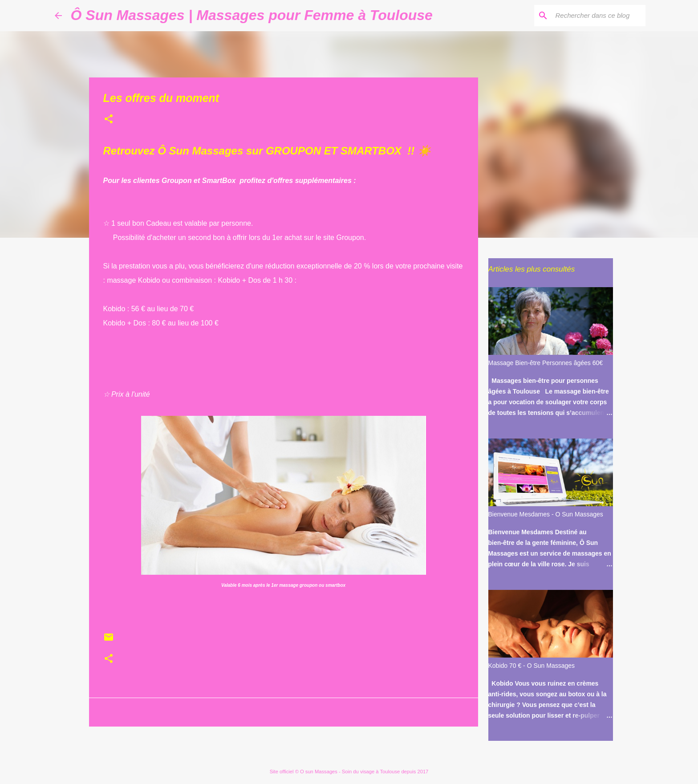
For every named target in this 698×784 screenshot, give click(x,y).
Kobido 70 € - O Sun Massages (532, 666)
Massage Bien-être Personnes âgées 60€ (546, 363)
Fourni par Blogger (349, 753)
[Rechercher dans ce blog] (599, 16)
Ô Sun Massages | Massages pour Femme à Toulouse (252, 15)
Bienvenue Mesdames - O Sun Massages (546, 514)
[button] (109, 120)
